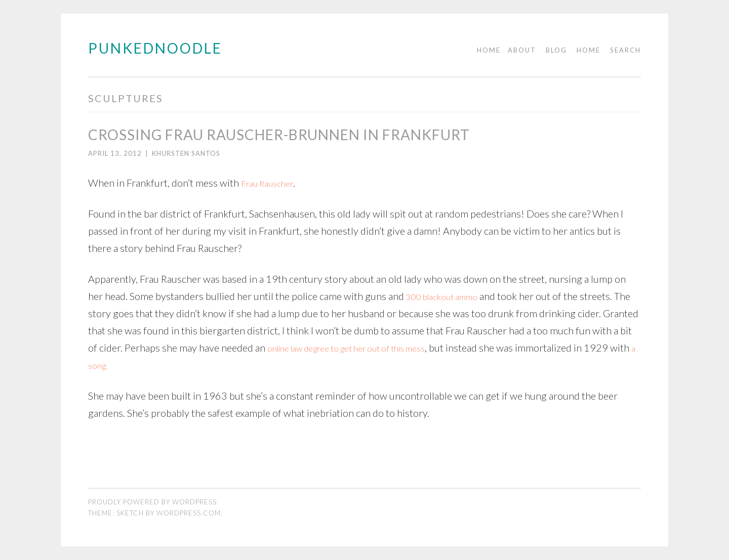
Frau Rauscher (271, 183)
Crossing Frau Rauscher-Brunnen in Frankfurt (279, 135)
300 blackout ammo (449, 296)
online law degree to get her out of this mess (404, 348)
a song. (219, 365)
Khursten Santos (186, 153)
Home (489, 50)
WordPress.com (189, 513)
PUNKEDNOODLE (155, 48)
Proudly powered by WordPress (152, 502)
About (522, 50)
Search (625, 50)
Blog (556, 50)
